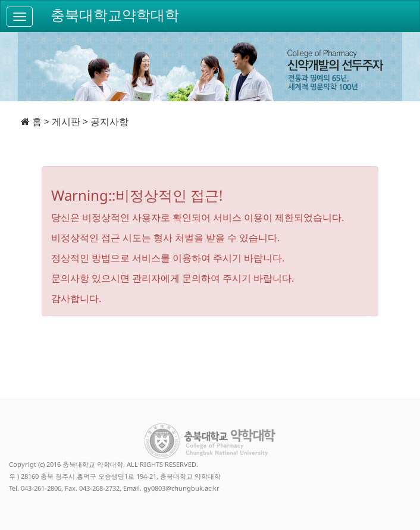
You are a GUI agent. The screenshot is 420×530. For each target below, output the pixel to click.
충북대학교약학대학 (115, 15)
